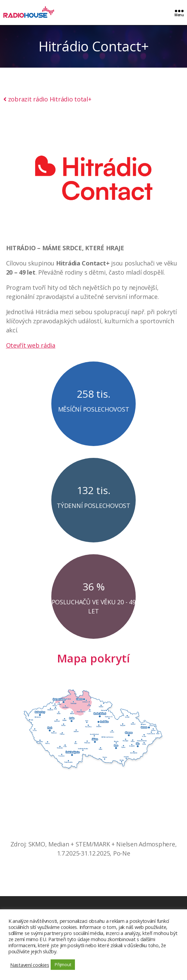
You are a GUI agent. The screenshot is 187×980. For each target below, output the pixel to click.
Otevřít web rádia (31, 345)
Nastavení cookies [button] (30, 965)
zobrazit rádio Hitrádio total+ (47, 99)
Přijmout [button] (63, 964)
